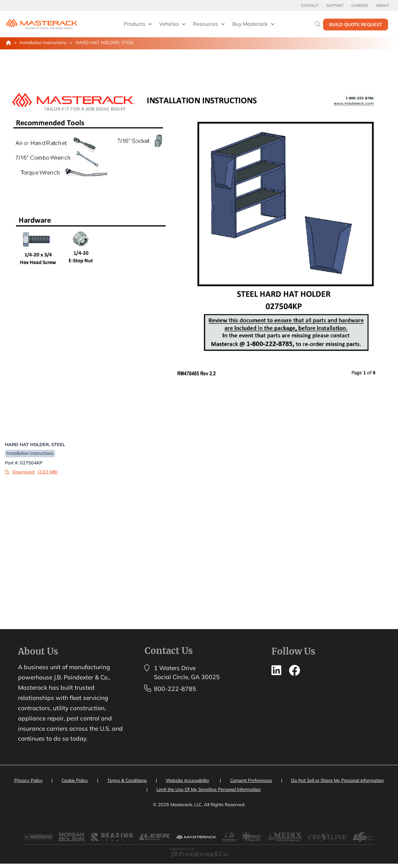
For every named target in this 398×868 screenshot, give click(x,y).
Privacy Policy (28, 781)
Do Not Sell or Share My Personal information (337, 781)
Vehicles (172, 24)
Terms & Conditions (127, 781)
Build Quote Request (356, 25)
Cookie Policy (75, 781)
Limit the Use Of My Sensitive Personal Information (208, 790)
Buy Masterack (253, 24)
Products (138, 24)
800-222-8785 (175, 690)
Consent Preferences (251, 781)
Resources (209, 24)
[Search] (318, 24)
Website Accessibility (187, 781)
